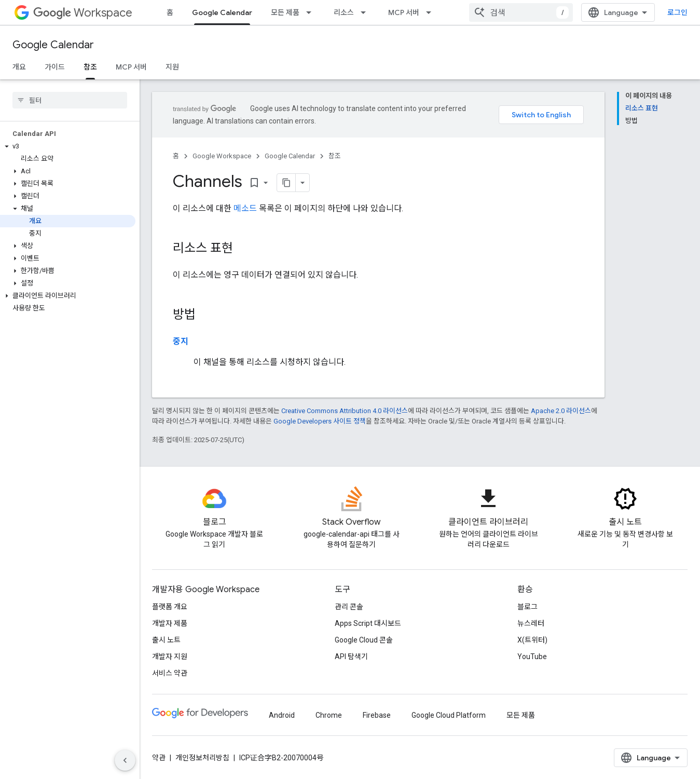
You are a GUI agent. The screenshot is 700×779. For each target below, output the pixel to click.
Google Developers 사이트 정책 (320, 421)
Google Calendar (53, 45)
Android (282, 715)
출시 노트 (166, 640)
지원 (172, 67)
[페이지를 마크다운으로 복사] (286, 183)
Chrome (329, 715)
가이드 (55, 67)
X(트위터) (532, 640)
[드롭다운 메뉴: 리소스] (366, 12)
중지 (181, 341)
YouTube (532, 657)
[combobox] (521, 12)
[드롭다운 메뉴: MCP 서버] (432, 12)
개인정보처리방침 (202, 758)
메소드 (245, 208)
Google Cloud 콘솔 (364, 640)
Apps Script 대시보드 (368, 623)
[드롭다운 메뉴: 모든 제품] (312, 12)
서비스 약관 (170, 673)
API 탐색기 (351, 657)
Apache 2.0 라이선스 (561, 411)
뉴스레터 (531, 623)
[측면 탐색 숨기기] (125, 760)
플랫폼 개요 (170, 607)
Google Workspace (222, 156)
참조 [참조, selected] (90, 67)
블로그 (527, 607)
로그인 (677, 12)
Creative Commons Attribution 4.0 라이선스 (345, 411)
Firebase (377, 715)
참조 (335, 156)
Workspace (83, 13)
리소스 (344, 12)
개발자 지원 (170, 657)
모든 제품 (285, 12)
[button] (68, 146)
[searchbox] (70, 100)
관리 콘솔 (349, 607)
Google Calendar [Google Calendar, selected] (222, 12)
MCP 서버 (404, 12)
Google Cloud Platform (449, 715)
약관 (159, 758)
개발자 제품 (170, 623)
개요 (19, 67)
